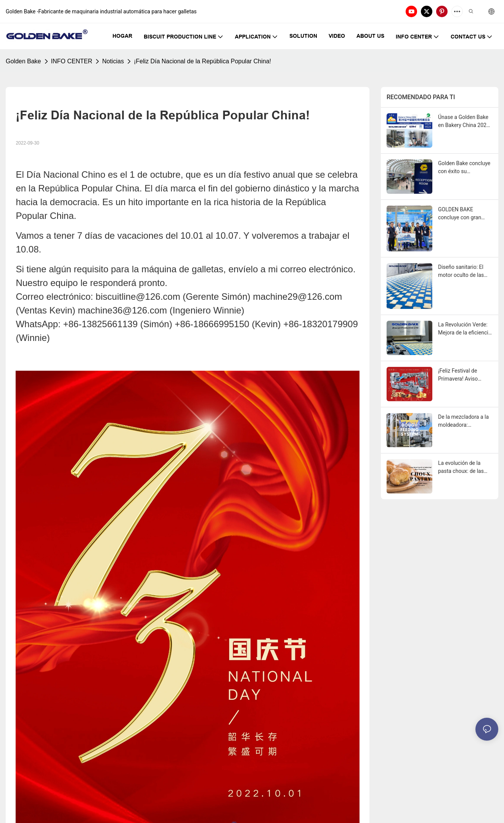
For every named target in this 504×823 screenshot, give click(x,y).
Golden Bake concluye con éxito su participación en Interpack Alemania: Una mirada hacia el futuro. (464, 168)
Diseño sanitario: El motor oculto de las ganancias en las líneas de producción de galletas (463, 272)
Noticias (113, 61)
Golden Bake (23, 61)
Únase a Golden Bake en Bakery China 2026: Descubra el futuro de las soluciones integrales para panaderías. (464, 122)
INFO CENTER (72, 61)
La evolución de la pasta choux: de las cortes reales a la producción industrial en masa (463, 468)
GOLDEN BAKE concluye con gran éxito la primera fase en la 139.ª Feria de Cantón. (462, 214)
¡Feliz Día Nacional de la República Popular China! (202, 61)
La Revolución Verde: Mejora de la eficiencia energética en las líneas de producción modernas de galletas (465, 329)
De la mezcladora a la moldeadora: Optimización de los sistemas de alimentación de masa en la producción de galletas (464, 421)
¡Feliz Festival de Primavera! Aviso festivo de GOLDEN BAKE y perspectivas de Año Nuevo (462, 375)
